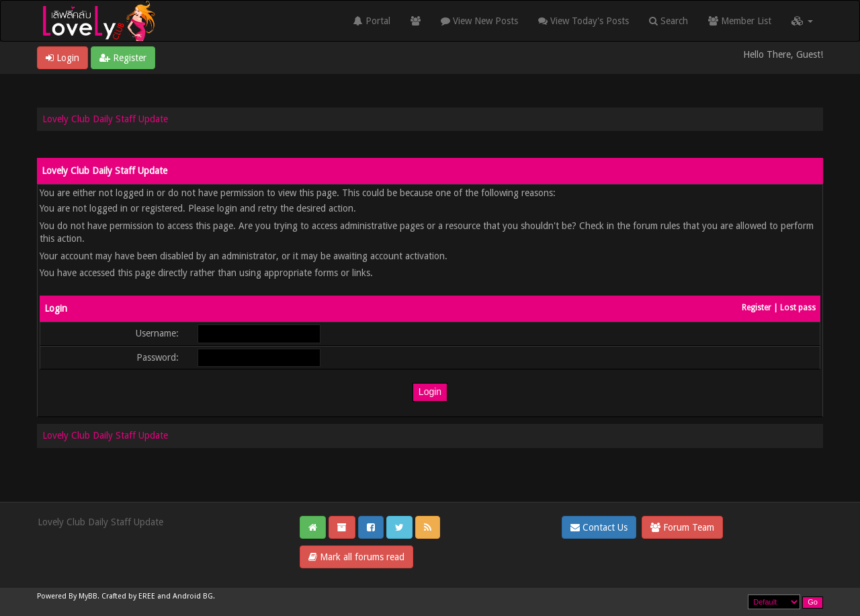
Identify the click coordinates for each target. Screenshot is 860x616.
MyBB (88, 596)
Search (669, 21)
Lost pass (798, 308)
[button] (802, 21)
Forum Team (682, 527)
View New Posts (479, 21)
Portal (372, 21)
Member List (740, 21)
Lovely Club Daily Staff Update (105, 119)
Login (62, 58)
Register (123, 58)
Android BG (193, 596)
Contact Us (599, 527)
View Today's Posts (584, 21)
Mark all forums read (356, 557)
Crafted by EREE (128, 596)
